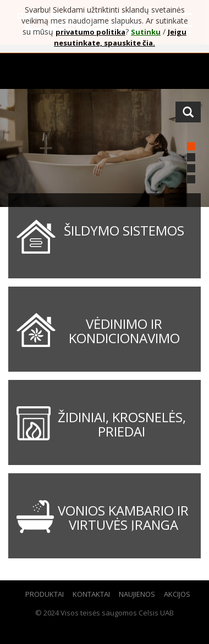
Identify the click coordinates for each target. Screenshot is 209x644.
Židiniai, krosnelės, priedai (122, 424)
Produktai (45, 594)
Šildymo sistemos (124, 230)
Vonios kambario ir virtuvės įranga (123, 517)
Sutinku (146, 32)
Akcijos (177, 594)
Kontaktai (91, 594)
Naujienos (137, 594)
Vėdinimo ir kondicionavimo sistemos (124, 338)
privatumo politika (90, 32)
